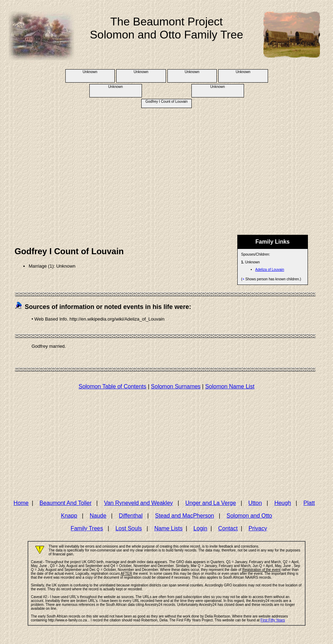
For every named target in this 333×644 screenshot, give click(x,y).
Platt (309, 503)
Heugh (283, 503)
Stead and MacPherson (185, 516)
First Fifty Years (273, 620)
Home (21, 503)
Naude (98, 516)
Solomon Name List (230, 386)
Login (200, 528)
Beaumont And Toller (66, 503)
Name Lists (168, 528)
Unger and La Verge (211, 503)
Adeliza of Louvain (270, 270)
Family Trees (87, 528)
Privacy (258, 528)
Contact (228, 528)
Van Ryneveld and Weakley (138, 503)
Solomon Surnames (176, 386)
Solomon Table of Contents (112, 386)
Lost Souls (129, 528)
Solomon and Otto (249, 516)
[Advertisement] (166, 164)
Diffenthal (130, 516)
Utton (255, 503)
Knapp (69, 516)
